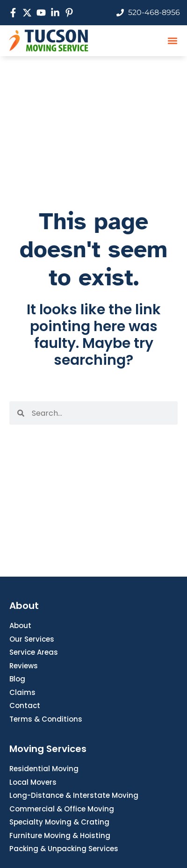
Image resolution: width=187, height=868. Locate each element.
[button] (172, 40)
